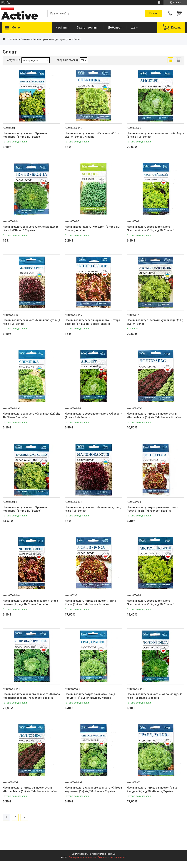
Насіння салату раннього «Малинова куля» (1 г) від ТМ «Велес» (31, 322)
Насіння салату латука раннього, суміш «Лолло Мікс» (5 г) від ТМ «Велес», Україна (154, 415)
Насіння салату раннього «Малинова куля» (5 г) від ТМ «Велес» (93, 509)
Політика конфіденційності (112, 857)
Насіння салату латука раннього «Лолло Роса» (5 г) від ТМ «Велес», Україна (90, 603)
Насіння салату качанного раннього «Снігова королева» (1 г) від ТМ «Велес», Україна (93, 789)
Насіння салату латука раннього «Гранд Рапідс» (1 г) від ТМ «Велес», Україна (90, 696)
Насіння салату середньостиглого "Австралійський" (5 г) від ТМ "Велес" (150, 603)
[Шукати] (153, 14)
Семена (25, 39)
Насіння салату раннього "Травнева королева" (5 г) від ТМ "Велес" (25, 509)
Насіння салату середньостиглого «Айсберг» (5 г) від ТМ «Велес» (155, 135)
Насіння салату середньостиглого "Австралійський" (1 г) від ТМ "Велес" (150, 229)
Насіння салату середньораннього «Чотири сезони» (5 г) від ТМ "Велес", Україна (92, 322)
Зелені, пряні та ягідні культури (52, 39)
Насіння (61, 28)
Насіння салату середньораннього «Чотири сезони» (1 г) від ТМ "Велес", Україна (30, 603)
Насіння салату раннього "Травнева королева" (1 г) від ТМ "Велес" (25, 135)
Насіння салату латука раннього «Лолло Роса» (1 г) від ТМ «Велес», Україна (152, 509)
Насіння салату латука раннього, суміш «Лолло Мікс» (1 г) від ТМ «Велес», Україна (30, 789)
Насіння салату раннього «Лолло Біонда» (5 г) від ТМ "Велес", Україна (31, 229)
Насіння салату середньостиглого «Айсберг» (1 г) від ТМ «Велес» (93, 415)
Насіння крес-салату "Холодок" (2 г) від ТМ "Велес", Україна (92, 229)
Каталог (13, 39)
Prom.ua (111, 854)
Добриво (114, 28)
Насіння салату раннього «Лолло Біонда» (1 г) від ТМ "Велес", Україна (155, 696)
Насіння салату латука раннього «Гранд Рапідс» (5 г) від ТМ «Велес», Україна (152, 789)
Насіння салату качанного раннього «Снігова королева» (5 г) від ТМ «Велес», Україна (31, 696)
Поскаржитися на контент (82, 857)
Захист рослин (87, 28)
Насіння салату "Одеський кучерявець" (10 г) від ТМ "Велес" (155, 322)
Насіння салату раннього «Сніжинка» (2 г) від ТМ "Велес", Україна (31, 415)
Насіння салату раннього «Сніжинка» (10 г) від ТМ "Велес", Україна (92, 135)
